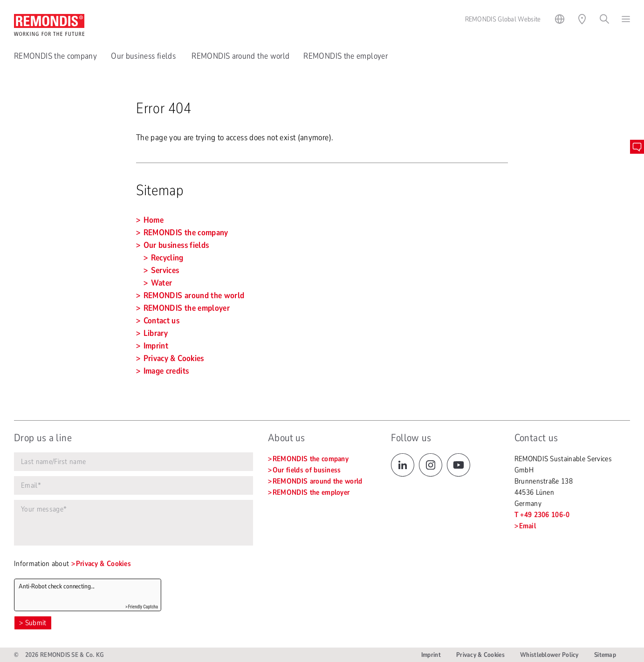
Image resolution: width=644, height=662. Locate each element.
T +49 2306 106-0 (542, 515)
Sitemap (605, 655)
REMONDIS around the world (240, 56)
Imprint (431, 655)
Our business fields (144, 56)
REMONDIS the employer (346, 56)
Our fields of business (307, 470)
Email (528, 526)
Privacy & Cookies (103, 564)
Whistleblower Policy (549, 655)
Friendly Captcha (143, 607)
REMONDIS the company (55, 56)
